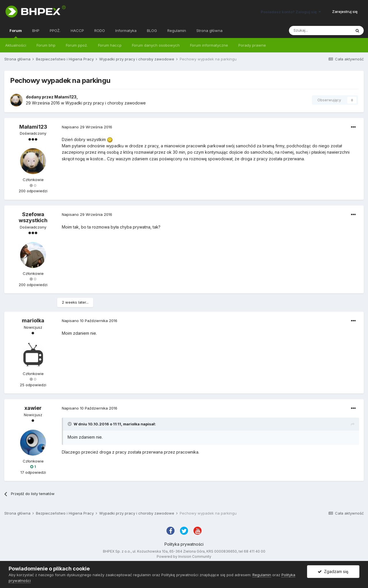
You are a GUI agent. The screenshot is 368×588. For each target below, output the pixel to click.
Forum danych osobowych (156, 45)
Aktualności (16, 45)
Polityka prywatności (184, 544)
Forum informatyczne (209, 45)
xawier (33, 408)
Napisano (87, 127)
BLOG (152, 31)
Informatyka (126, 31)
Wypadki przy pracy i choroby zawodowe (106, 103)
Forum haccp (110, 45)
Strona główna (209, 31)
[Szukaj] (320, 31)
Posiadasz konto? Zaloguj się (291, 12)
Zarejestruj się (345, 12)
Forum (16, 33)
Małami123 (65, 97)
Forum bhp (46, 45)
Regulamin (177, 31)
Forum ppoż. (77, 45)
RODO (100, 31)
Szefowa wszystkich (33, 217)
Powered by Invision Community (184, 556)
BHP (36, 31)
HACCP (77, 31)
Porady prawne (252, 45)
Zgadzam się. (333, 571)
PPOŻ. (55, 31)
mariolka (33, 320)
